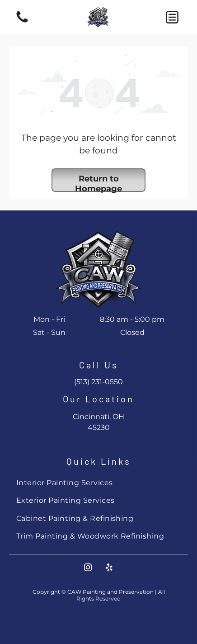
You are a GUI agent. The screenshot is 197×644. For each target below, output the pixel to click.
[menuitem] (98, 483)
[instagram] (88, 569)
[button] (172, 17)
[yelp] (109, 569)
